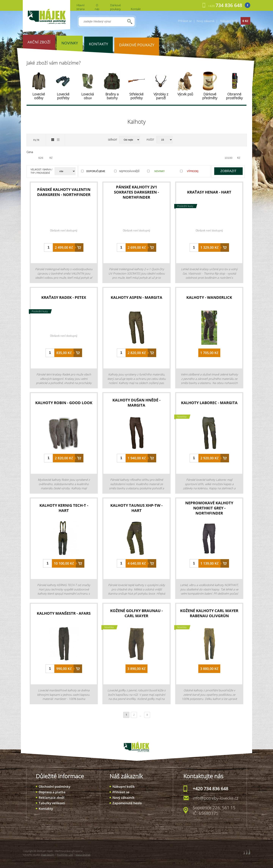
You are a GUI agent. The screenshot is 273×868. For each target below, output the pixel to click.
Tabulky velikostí (52, 803)
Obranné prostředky (234, 96)
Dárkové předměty (210, 96)
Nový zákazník (206, 21)
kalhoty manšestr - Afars (64, 613)
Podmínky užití (65, 855)
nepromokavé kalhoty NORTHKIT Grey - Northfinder (209, 508)
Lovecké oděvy (39, 96)
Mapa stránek (83, 855)
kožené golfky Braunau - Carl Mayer (136, 613)
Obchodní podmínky (55, 787)
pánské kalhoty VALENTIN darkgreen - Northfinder (64, 192)
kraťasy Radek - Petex (64, 297)
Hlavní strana (80, 7)
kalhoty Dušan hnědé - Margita (136, 403)
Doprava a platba (52, 792)
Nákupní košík (124, 787)
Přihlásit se (185, 21)
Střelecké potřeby (136, 96)
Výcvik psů (185, 94)
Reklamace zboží (52, 798)
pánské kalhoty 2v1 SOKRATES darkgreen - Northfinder (136, 192)
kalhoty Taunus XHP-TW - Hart (136, 508)
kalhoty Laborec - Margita (209, 403)
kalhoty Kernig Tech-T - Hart (64, 508)
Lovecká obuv (88, 96)
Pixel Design (48, 855)
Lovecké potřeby (63, 96)
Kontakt (136, 9)
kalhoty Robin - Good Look (64, 403)
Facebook (248, 5)
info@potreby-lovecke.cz (216, 798)
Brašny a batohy (112, 96)
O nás (97, 7)
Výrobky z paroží (161, 96)
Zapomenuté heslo (127, 803)
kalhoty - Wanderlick (209, 297)
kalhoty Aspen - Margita (136, 297)
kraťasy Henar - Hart (209, 192)
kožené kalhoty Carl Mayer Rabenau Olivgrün (209, 613)
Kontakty (46, 809)
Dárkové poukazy (115, 7)
